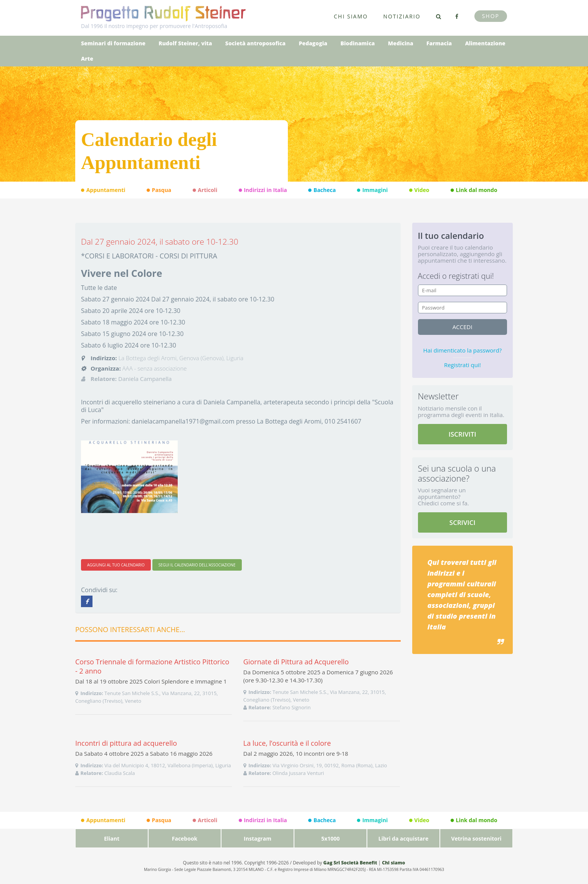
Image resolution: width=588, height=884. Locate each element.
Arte (87, 59)
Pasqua (159, 190)
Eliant (112, 838)
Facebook (185, 838)
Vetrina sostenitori (476, 838)
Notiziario (402, 16)
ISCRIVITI (462, 434)
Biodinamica (358, 43)
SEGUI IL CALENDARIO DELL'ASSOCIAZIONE (197, 565)
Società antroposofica (255, 43)
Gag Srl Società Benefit (350, 863)
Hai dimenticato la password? (462, 350)
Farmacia (439, 43)
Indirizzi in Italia (263, 190)
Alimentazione (485, 43)
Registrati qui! (462, 365)
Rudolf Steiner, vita (185, 43)
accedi (462, 327)
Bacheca (322, 190)
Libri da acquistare (403, 838)
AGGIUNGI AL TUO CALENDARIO (116, 565)
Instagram (258, 838)
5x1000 (330, 838)
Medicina (401, 43)
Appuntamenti (103, 190)
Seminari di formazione (113, 43)
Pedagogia (313, 43)
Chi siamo (351, 16)
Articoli (205, 190)
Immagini (372, 190)
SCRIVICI (462, 522)
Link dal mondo (474, 190)
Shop (491, 16)
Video (419, 190)
